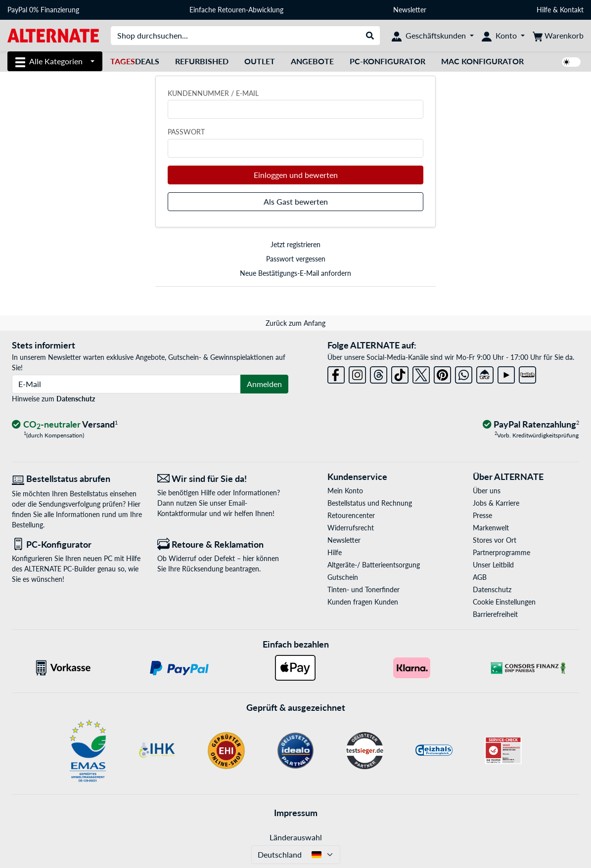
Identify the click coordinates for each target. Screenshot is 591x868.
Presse (482, 515)
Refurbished (202, 61)
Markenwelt (491, 528)
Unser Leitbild (493, 565)
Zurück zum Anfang (295, 323)
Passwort (186, 132)
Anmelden (264, 384)
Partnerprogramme (501, 552)
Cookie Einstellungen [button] (504, 602)
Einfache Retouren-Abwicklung (236, 10)
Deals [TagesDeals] (135, 61)
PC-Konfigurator (387, 61)
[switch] (571, 62)
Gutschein (343, 577)
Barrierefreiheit (495, 614)
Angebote (312, 61)
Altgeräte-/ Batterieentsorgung (374, 565)
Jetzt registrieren (295, 244)
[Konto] (503, 36)
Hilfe (544, 10)
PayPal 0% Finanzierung (43, 10)
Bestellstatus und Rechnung (370, 503)
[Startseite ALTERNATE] (53, 35)
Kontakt (572, 10)
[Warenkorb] (558, 36)
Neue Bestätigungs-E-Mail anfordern (295, 273)
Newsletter (410, 10)
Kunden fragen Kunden (363, 602)
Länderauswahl (296, 837)
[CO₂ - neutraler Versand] (65, 425)
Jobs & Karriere (496, 503)
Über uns (487, 491)
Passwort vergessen (296, 259)
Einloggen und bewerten (296, 175)
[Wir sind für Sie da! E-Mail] (223, 479)
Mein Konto (345, 491)
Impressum (296, 813)
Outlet (260, 61)
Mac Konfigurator (482, 61)
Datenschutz (76, 399)
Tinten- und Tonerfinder (364, 589)
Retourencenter (351, 515)
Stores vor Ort (495, 540)
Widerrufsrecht (351, 528)
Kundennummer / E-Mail (213, 93)
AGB (480, 577)
